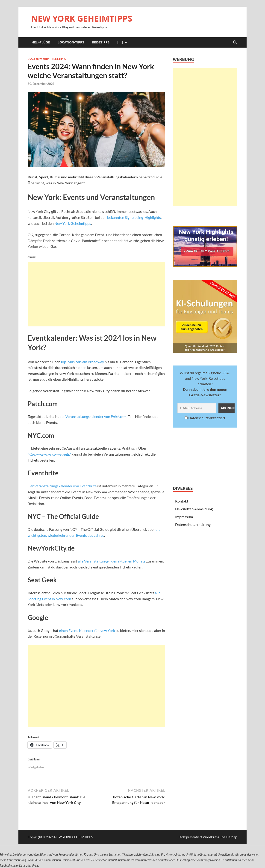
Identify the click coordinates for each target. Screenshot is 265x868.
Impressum (184, 517)
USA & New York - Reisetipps (47, 59)
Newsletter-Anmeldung (194, 509)
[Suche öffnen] (235, 43)
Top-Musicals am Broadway (82, 362)
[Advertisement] (96, 294)
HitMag (231, 837)
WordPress (211, 837)
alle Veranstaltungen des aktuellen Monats (112, 561)
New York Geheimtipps (73, 223)
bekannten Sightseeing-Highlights (134, 217)
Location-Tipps (71, 42)
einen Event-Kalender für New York (87, 630)
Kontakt (182, 501)
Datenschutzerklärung (193, 524)
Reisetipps (101, 42)
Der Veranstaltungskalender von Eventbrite (62, 486)
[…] (120, 42)
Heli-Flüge (41, 42)
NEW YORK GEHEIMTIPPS (82, 19)
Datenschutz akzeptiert (205, 418)
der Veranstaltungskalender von (93, 416)
